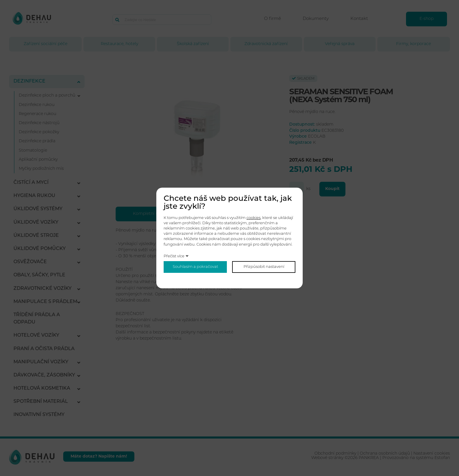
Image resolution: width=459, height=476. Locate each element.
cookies (254, 218)
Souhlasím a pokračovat (195, 267)
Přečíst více (174, 256)
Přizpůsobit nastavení (264, 267)
